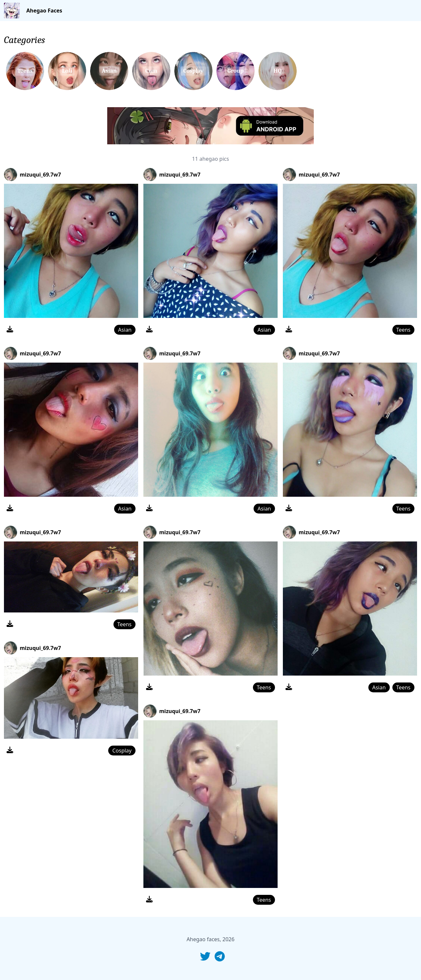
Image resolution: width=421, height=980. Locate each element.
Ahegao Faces (44, 11)
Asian (125, 330)
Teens (124, 624)
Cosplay (122, 751)
